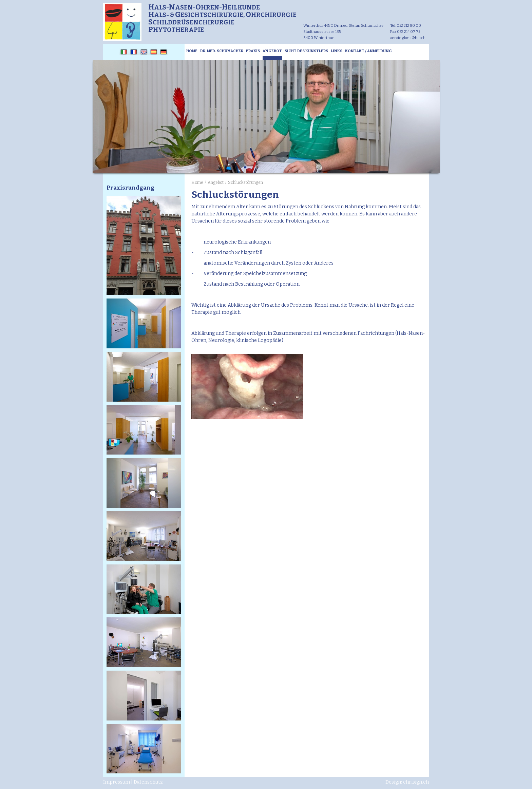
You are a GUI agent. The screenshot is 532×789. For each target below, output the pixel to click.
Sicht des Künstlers (306, 51)
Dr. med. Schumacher (222, 51)
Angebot (272, 51)
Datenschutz (148, 782)
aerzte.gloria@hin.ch (408, 38)
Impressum (117, 782)
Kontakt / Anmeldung (368, 51)
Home (192, 51)
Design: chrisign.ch (407, 782)
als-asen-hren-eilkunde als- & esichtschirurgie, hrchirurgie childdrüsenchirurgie (222, 19)
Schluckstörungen (245, 182)
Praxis (253, 51)
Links (337, 51)
